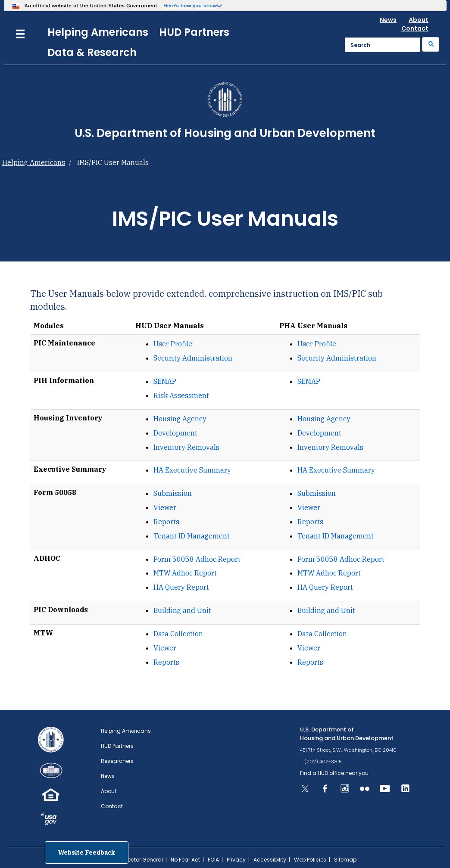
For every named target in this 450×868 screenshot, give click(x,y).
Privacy (236, 860)
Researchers (117, 761)
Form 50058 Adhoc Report (197, 559)
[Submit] (431, 44)
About (419, 20)
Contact (415, 28)
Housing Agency (180, 419)
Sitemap (345, 860)
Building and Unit (182, 610)
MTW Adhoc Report (185, 573)
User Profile (173, 344)
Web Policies (310, 860)
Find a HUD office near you (334, 773)
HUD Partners (194, 32)
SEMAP (165, 381)
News (388, 20)
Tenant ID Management (192, 536)
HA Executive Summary (192, 470)
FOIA (213, 860)
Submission (173, 493)
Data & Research (92, 52)
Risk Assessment (181, 395)
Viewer (165, 507)
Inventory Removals (186, 447)
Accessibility (270, 860)
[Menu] (20, 33)
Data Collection (178, 634)
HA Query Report (181, 587)
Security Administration (193, 358)
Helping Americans (98, 32)
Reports (166, 522)
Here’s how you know (190, 6)
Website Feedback (87, 852)
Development (175, 433)
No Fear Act (185, 860)
